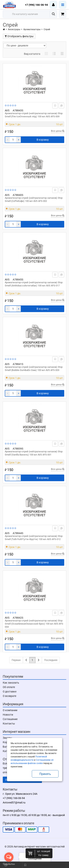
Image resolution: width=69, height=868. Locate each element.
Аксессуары (14, 29)
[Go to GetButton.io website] (9, 864)
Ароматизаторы (32, 29)
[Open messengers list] (9, 857)
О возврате (9, 696)
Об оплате (9, 687)
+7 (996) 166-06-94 (36, 5)
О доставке (10, 692)
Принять (45, 774)
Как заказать (11, 683)
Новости (8, 715)
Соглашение (10, 719)
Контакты (9, 724)
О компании (10, 710)
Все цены (58, 131)
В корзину (43, 140)
